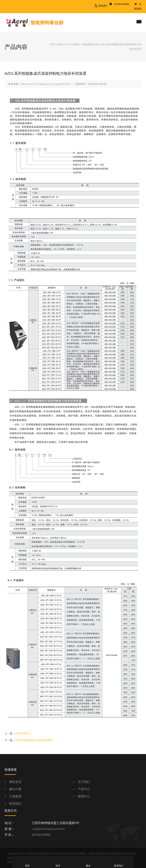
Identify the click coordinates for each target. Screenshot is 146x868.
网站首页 (15, 782)
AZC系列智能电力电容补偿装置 (34, 740)
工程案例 (15, 796)
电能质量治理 (90, 44)
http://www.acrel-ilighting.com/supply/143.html (46, 84)
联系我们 (15, 804)
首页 (52, 44)
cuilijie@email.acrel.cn (48, 829)
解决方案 (15, 789)
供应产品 (62, 44)
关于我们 (84, 782)
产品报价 (75, 44)
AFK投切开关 (23, 733)
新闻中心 (84, 796)
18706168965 (41, 835)
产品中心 (84, 789)
